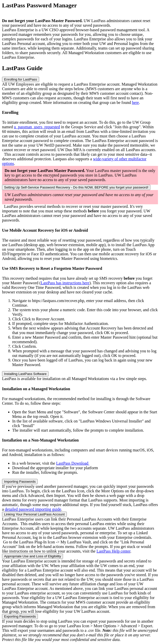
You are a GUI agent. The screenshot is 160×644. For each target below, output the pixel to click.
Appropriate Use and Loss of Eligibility (33, 556)
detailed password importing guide (33, 509)
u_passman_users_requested (37, 127)
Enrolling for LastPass (21, 79)
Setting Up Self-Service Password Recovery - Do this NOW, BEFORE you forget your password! (76, 187)
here (135, 103)
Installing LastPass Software (25, 374)
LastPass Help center (113, 551)
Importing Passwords (20, 482)
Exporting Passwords (20, 616)
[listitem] (80, 44)
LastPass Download (73, 463)
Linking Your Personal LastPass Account (34, 514)
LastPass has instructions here (65, 283)
